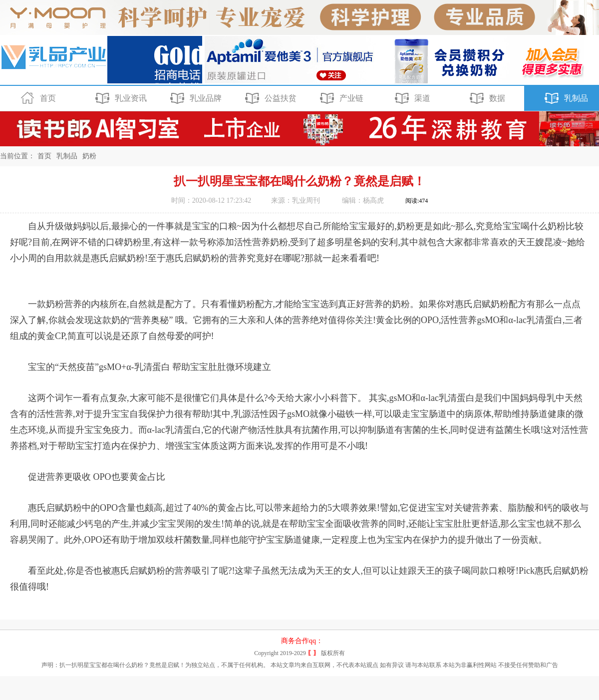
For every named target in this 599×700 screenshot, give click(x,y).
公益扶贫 (269, 98)
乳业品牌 (194, 98)
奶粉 (89, 156)
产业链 (340, 98)
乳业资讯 (120, 98)
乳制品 (565, 98)
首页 (37, 98)
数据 (486, 98)
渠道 (411, 98)
